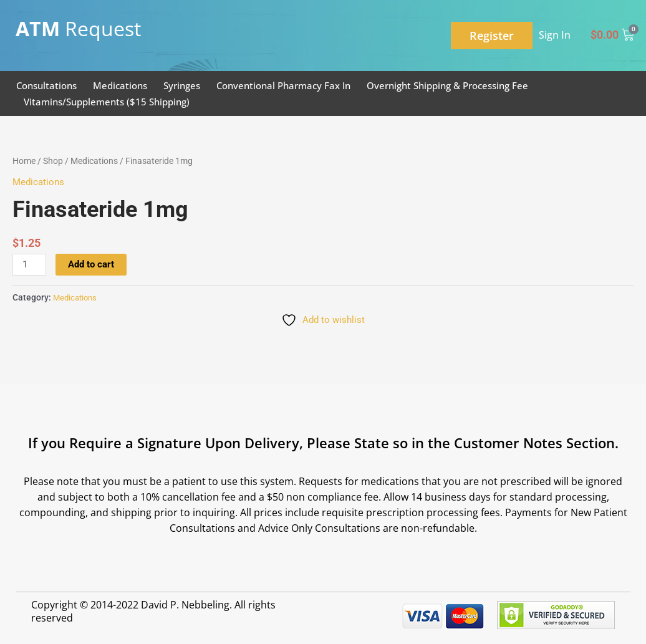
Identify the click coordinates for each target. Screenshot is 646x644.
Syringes (182, 85)
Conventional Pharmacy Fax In (283, 85)
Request (78, 28)
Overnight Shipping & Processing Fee (447, 85)
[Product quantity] (29, 265)
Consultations (46, 85)
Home (24, 161)
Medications (120, 85)
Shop (53, 161)
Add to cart (91, 264)
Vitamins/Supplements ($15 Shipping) (107, 102)
